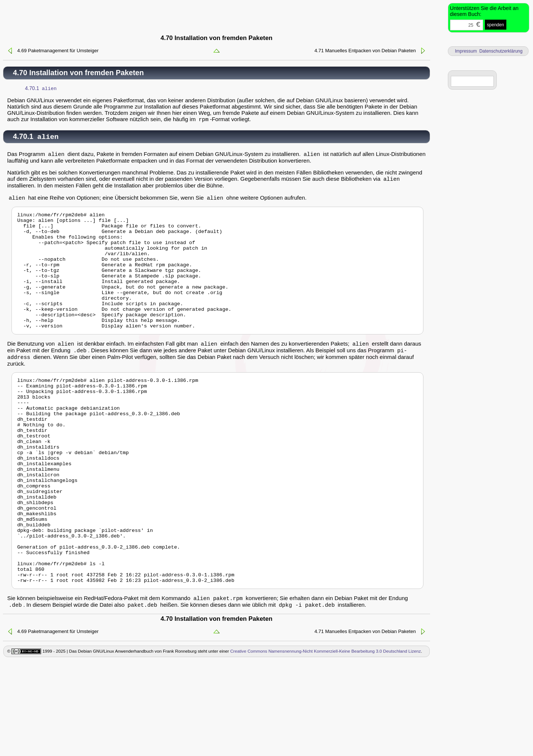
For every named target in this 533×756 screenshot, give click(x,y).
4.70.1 (41, 89)
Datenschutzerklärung (501, 51)
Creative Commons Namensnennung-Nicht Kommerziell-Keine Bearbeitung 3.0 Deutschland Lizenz (326, 745)
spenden (496, 25)
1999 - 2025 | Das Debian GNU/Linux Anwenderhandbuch (97, 745)
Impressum (466, 51)
